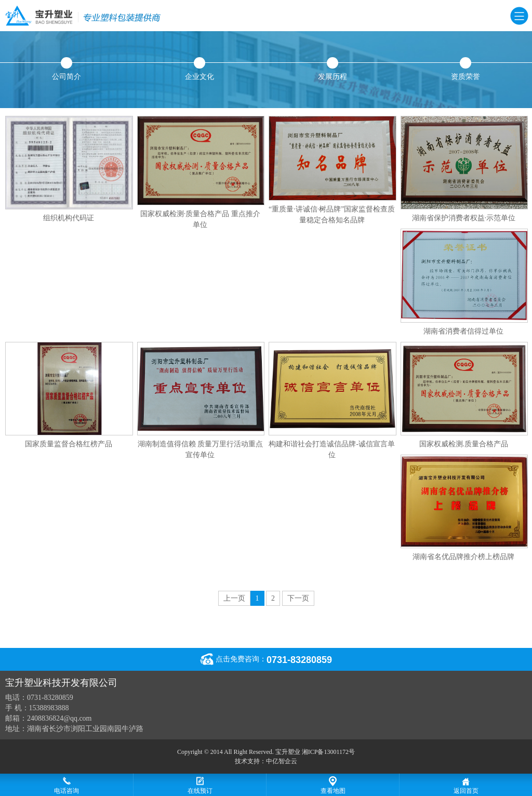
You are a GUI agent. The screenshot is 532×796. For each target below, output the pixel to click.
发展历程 (332, 69)
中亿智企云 (282, 761)
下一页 (298, 598)
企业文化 (199, 69)
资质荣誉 (465, 69)
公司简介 (66, 69)
